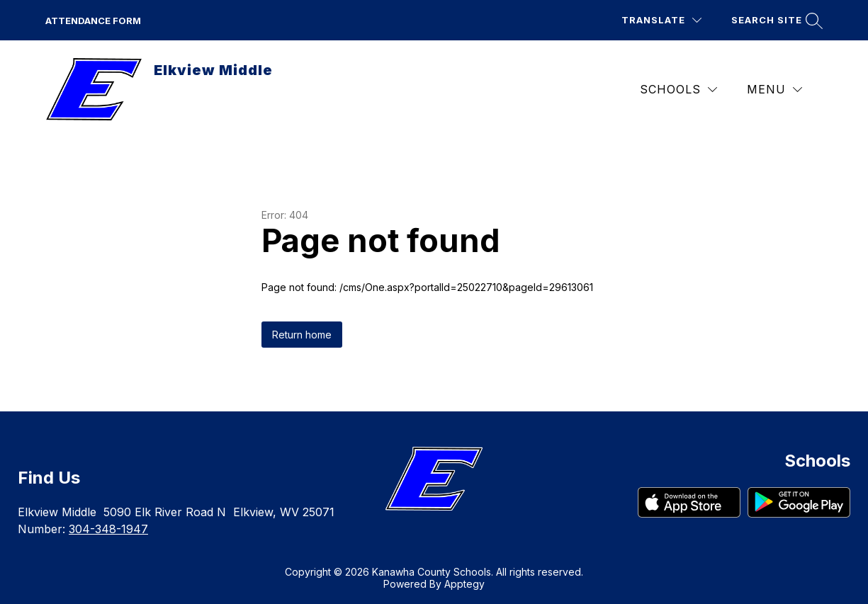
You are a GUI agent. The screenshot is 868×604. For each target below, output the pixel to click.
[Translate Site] (661, 20)
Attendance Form (93, 21)
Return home (302, 335)
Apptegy (464, 584)
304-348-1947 (108, 529)
